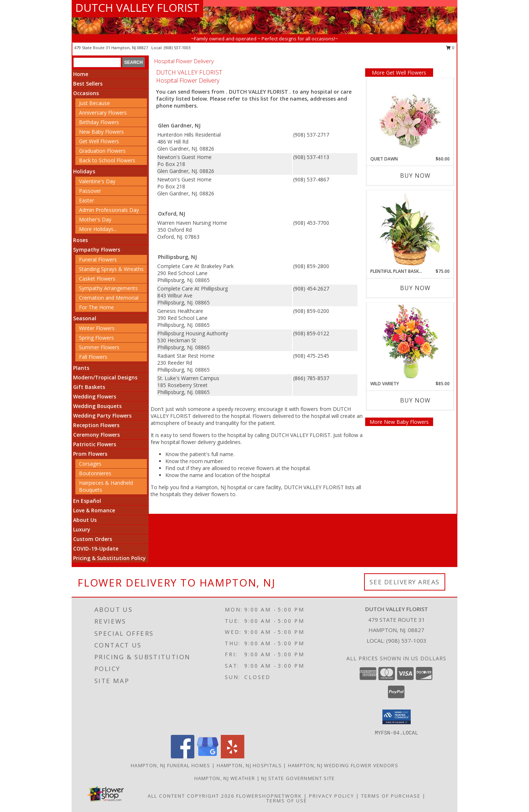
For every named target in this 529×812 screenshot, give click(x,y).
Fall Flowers (93, 357)
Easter (87, 200)
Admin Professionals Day (109, 210)
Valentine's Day (97, 181)
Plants (81, 368)
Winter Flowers (97, 328)
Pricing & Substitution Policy (109, 558)
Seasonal (85, 318)
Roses (80, 240)
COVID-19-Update (96, 548)
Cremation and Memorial (109, 298)
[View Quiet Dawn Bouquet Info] (410, 117)
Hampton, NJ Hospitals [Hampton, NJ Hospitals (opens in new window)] (249, 765)
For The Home (96, 307)
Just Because (94, 103)
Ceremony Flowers (96, 435)
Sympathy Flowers (97, 250)
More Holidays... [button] (98, 229)
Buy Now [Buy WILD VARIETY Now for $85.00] (415, 400)
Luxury (82, 529)
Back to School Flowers (107, 160)
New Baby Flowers (101, 132)
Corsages (90, 464)
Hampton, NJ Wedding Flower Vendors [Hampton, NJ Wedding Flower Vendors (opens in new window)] (343, 765)
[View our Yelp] (233, 756)
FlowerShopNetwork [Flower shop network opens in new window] (269, 796)
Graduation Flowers (102, 151)
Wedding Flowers (95, 396)
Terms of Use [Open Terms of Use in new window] (287, 801)
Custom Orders (93, 539)
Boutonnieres (95, 473)
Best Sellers (88, 84)
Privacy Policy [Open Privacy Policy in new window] (332, 796)
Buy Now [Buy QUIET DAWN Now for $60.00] (415, 176)
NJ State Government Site (298, 778)
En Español (87, 501)
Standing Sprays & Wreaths (111, 269)
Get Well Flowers (99, 141)
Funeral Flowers (98, 259)
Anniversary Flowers (103, 113)
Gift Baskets (89, 387)
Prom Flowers (90, 454)
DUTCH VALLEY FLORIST (137, 8)
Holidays (84, 171)
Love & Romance (94, 510)
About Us (85, 520)
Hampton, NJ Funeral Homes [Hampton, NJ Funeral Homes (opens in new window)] (171, 765)
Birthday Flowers (99, 122)
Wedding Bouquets (97, 406)
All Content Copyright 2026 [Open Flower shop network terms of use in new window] (191, 796)
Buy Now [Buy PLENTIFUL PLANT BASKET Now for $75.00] (415, 288)
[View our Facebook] (183, 756)
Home (81, 74)
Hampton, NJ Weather (225, 778)
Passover (90, 191)
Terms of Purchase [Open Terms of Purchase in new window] (391, 796)
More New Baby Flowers (399, 422)
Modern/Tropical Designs (105, 377)
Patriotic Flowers (95, 444)
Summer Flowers (99, 347)
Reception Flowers (96, 425)
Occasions (86, 93)
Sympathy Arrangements (108, 288)
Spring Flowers (96, 338)
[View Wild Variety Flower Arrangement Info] (410, 342)
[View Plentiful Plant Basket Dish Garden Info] (410, 230)
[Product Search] (97, 62)
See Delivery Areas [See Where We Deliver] (405, 582)
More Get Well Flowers (399, 73)
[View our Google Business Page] (208, 756)
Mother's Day (95, 219)
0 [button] (450, 48)
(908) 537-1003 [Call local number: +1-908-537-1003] (177, 48)
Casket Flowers (97, 279)
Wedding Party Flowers (102, 416)
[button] (397, 717)
